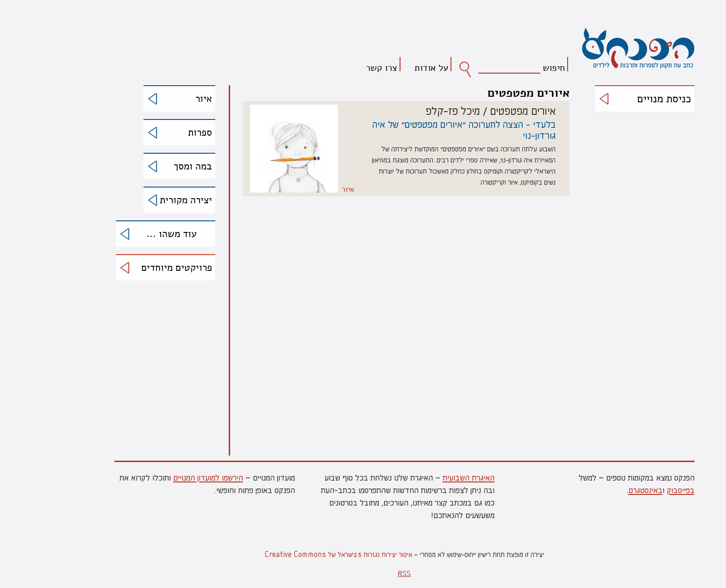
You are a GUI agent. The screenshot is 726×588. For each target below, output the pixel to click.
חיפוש (513, 68)
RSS (363, 574)
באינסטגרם (604, 490)
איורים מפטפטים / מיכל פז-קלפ (450, 110)
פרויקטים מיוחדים (135, 268)
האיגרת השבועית (427, 477)
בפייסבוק (639, 490)
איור (163, 99)
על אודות (390, 68)
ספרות (159, 132)
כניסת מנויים (623, 99)
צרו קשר (340, 68)
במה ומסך (152, 166)
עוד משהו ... (130, 234)
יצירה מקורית (145, 200)
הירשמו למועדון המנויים (167, 477)
